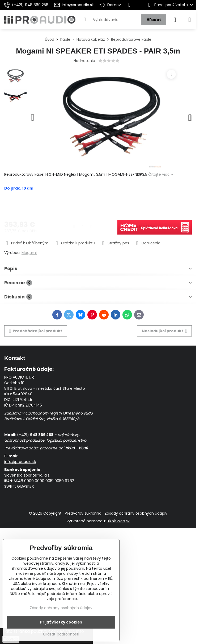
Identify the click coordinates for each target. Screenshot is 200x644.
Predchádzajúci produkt (36, 331)
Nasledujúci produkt (165, 331)
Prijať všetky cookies (61, 622)
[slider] (109, 61)
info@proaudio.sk (20, 462)
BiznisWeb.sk (118, 521)
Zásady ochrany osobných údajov (136, 513)
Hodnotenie (84, 61)
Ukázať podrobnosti (61, 634)
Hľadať (154, 20)
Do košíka (144, 206)
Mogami (29, 253)
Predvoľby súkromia (83, 513)
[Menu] (190, 20)
